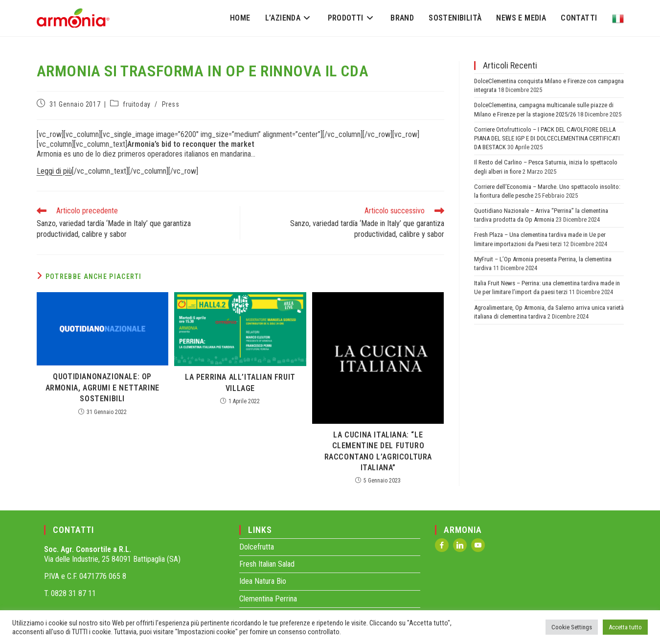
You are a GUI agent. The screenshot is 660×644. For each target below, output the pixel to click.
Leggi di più (54, 171)
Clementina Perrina (268, 599)
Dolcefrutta (257, 547)
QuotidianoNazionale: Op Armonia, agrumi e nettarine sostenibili (102, 388)
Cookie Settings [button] (572, 627)
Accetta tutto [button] (625, 627)
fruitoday (137, 104)
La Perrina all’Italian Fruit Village (240, 382)
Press (171, 104)
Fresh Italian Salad (267, 564)
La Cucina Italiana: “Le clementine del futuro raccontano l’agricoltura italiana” (378, 451)
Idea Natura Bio (263, 581)
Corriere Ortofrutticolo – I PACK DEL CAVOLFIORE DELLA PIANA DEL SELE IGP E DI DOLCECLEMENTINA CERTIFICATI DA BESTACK (547, 138)
